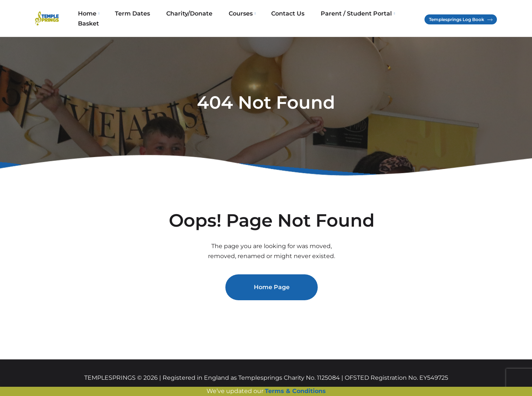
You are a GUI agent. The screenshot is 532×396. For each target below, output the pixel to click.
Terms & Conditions (295, 391)
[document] (266, 198)
